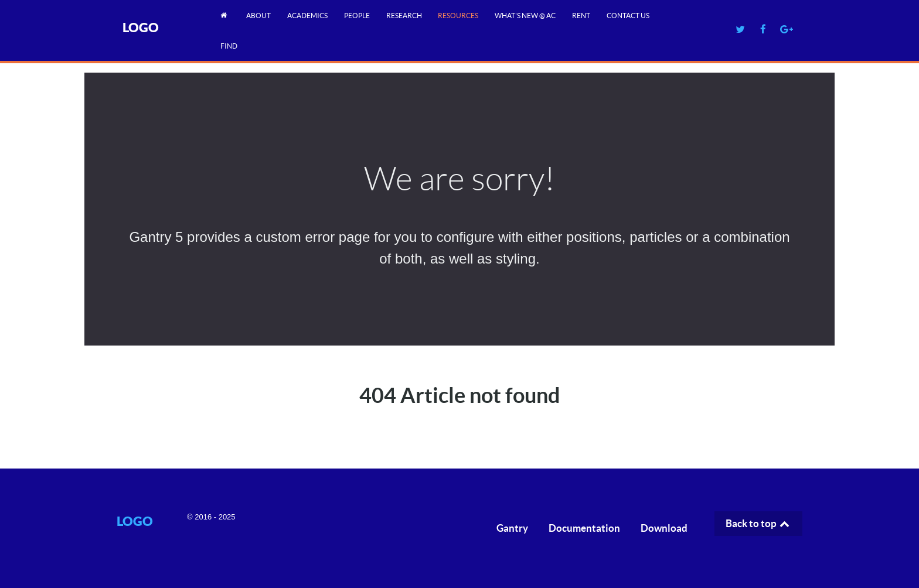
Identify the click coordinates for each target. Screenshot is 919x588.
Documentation (584, 528)
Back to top (758, 523)
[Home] (225, 15)
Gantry (512, 528)
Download (664, 528)
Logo (141, 27)
